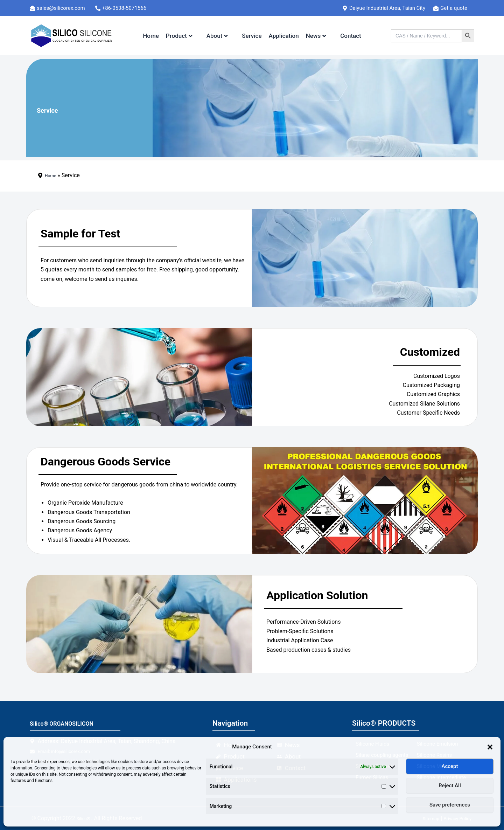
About (217, 36)
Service (252, 36)
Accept (450, 766)
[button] (490, 747)
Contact (351, 36)
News (316, 36)
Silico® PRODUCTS (384, 723)
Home (151, 36)
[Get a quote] (453, 8)
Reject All (450, 786)
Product (179, 36)
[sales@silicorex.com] (61, 8)
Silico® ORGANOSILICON (72, 723)
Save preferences (450, 805)
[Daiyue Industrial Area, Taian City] (387, 8)
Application (284, 36)
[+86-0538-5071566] (125, 8)
